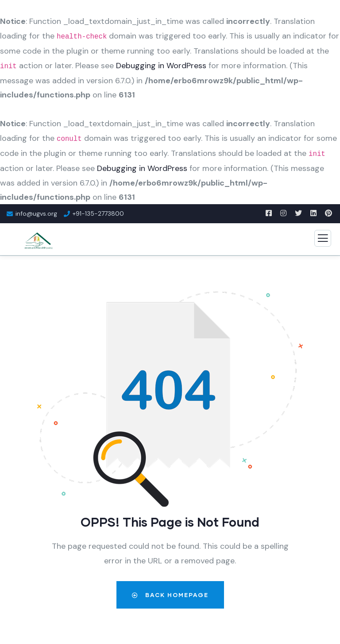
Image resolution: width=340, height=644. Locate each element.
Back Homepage (170, 595)
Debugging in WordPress (161, 66)
